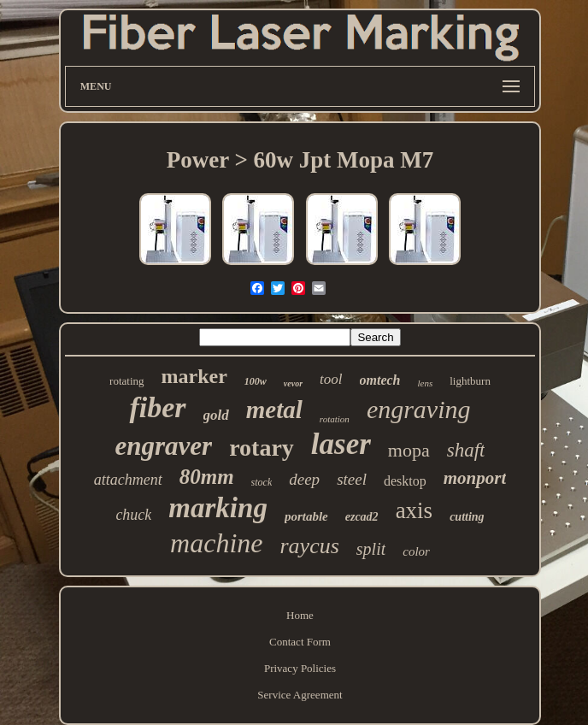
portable (306, 516)
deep (304, 479)
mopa (409, 450)
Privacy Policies (300, 668)
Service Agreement (300, 695)
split (371, 549)
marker (194, 376)
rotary (262, 448)
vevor (293, 383)
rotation (335, 419)
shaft (466, 450)
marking (218, 508)
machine (216, 543)
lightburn (470, 381)
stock (262, 482)
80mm (207, 477)
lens (426, 383)
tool (331, 379)
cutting (467, 517)
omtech (380, 380)
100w (256, 381)
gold (216, 415)
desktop (405, 481)
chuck (133, 515)
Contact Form (300, 642)
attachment (128, 480)
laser (341, 444)
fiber (157, 407)
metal (274, 410)
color (416, 551)
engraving (419, 409)
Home (300, 615)
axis (415, 510)
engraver (164, 446)
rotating (126, 381)
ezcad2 (362, 517)
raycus (309, 546)
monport (475, 478)
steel (352, 479)
